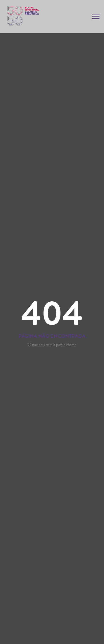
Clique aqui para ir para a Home (52, 345)
